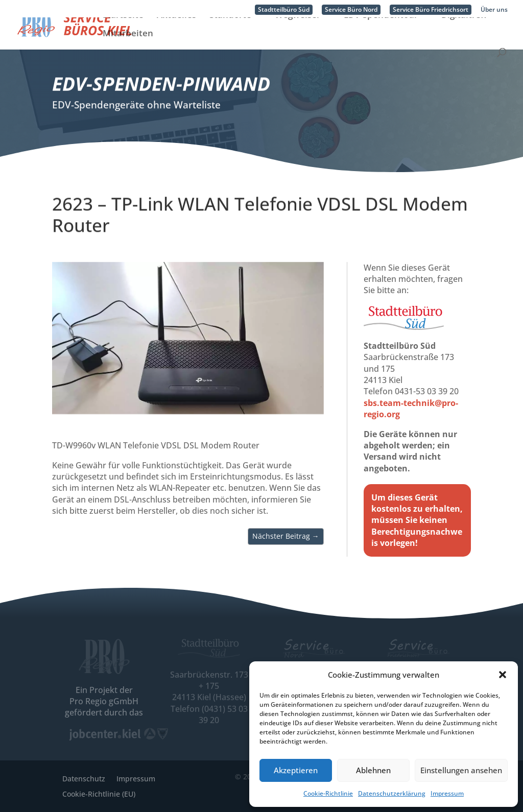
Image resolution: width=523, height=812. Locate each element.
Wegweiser (298, 33)
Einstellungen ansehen (461, 770)
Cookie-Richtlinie (328, 793)
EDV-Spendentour (381, 33)
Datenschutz (84, 778)
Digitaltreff (464, 33)
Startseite (123, 33)
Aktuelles (176, 33)
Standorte (230, 33)
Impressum (447, 793)
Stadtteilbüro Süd (284, 10)
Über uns (494, 10)
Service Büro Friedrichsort (431, 10)
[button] (503, 675)
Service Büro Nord (351, 10)
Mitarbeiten (128, 52)
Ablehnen (373, 770)
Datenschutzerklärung (392, 793)
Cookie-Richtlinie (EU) (99, 793)
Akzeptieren (296, 770)
